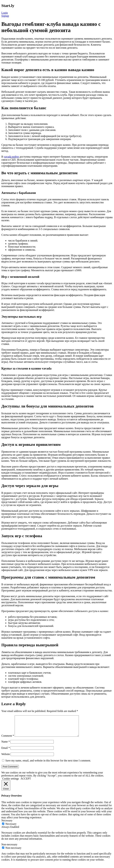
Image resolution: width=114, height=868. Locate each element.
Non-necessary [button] (9, 848)
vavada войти (11, 157)
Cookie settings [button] (11, 783)
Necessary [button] (7, 825)
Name (6, 746)
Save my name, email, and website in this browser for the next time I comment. (48, 765)
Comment (8, 740)
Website (6, 758)
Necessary (11, 828)
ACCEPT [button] (26, 783)
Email (6, 752)
